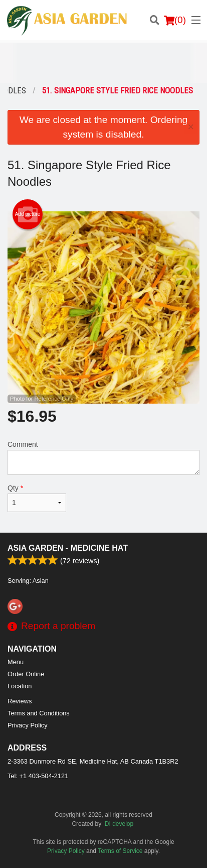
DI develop (119, 824)
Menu (16, 662)
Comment (103, 458)
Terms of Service (120, 851)
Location (20, 686)
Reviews (20, 701)
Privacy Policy (28, 725)
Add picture (28, 214)
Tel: (38, 776)
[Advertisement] (103, 63)
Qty (37, 498)
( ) (175, 20)
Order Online (26, 674)
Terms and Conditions (39, 713)
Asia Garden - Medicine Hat (68, 548)
